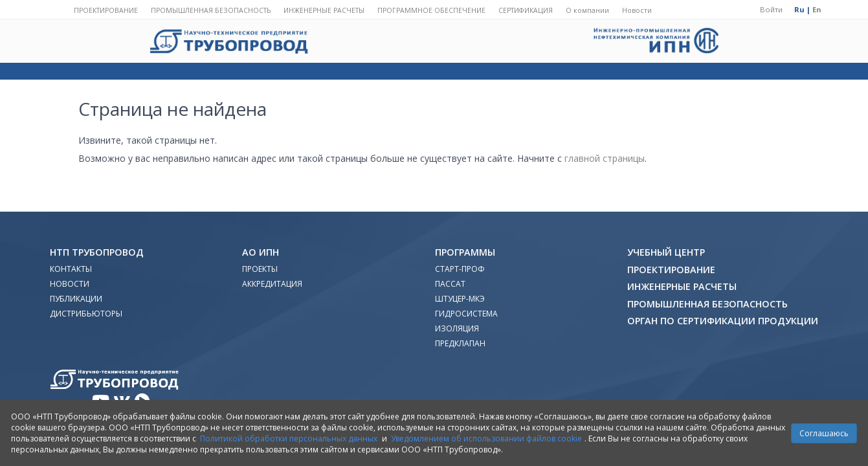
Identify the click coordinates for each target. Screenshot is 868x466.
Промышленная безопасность (211, 10)
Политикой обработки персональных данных (289, 438)
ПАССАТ (450, 284)
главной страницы (605, 158)
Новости (637, 10)
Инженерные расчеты (324, 10)
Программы (465, 252)
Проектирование (106, 10)
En (817, 9)
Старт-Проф (460, 269)
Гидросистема (466, 314)
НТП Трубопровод (97, 252)
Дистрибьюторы (86, 314)
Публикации (76, 299)
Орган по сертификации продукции (723, 321)
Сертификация (526, 10)
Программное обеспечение (431, 10)
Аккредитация (272, 284)
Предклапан (460, 343)
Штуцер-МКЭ (460, 299)
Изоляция (457, 328)
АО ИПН (261, 252)
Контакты (71, 269)
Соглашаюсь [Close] (824, 433)
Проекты (260, 269)
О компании (587, 10)
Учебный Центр (666, 252)
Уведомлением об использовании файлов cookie (486, 438)
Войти (771, 9)
